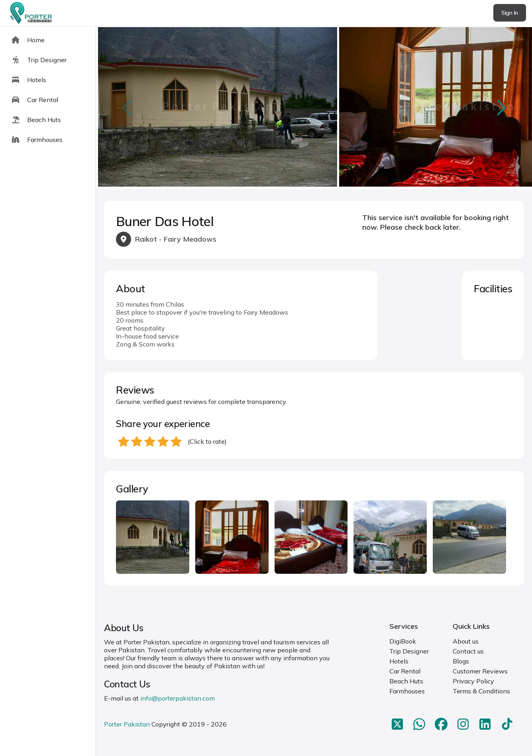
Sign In (510, 13)
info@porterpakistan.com (178, 698)
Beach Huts (406, 681)
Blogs (461, 661)
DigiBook (403, 641)
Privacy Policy (473, 681)
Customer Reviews (480, 671)
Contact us (468, 651)
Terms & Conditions (481, 691)
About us (466, 641)
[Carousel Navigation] (314, 108)
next (500, 107)
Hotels (399, 661)
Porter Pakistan (127, 724)
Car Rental (405, 671)
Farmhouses (407, 691)
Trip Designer (409, 651)
